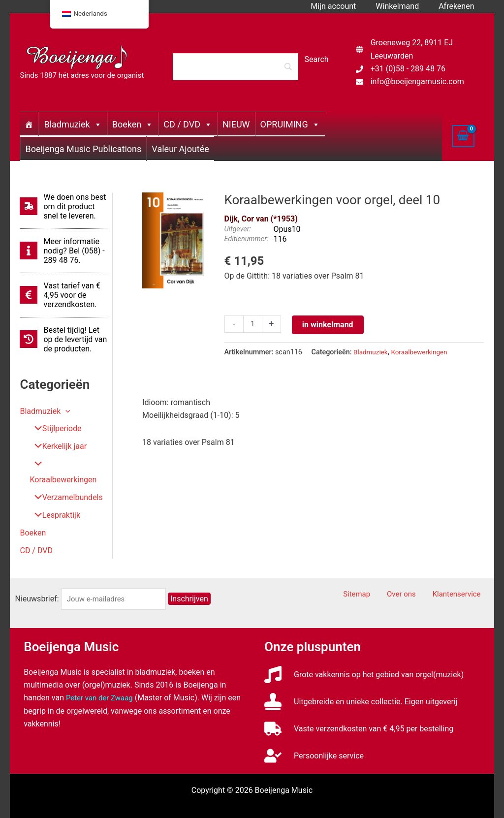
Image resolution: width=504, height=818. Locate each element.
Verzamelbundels (65, 482)
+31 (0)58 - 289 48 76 (408, 69)
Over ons (413, 579)
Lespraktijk (53, 500)
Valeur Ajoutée (180, 149)
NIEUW (236, 124)
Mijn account (343, 6)
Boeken (133, 124)
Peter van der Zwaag (102, 682)
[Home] (29, 124)
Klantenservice (462, 579)
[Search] (235, 66)
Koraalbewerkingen (68, 464)
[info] (63, 251)
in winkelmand (329, 325)
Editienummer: (247, 239)
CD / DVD (188, 124)
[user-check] (314, 740)
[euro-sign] (63, 295)
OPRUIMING (290, 124)
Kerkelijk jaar (57, 447)
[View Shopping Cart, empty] (463, 136)
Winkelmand (403, 6)
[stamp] (361, 686)
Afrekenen (458, 6)
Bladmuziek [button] (45, 411)
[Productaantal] (253, 325)
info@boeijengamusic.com (417, 81)
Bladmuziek (73, 124)
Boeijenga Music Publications (83, 149)
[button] (65, 411)
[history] (63, 339)
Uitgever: (238, 229)
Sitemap (375, 579)
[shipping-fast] (63, 206)
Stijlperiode (54, 429)
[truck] (359, 713)
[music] (364, 659)
